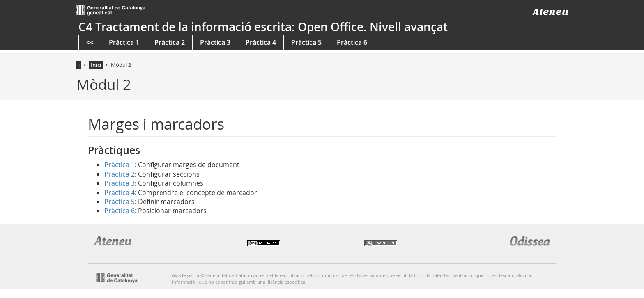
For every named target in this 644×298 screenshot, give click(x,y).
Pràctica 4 (261, 42)
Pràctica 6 (352, 42)
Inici (96, 65)
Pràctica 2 (170, 42)
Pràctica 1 (124, 42)
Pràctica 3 (215, 42)
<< (90, 42)
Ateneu (551, 12)
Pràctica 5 (306, 42)
